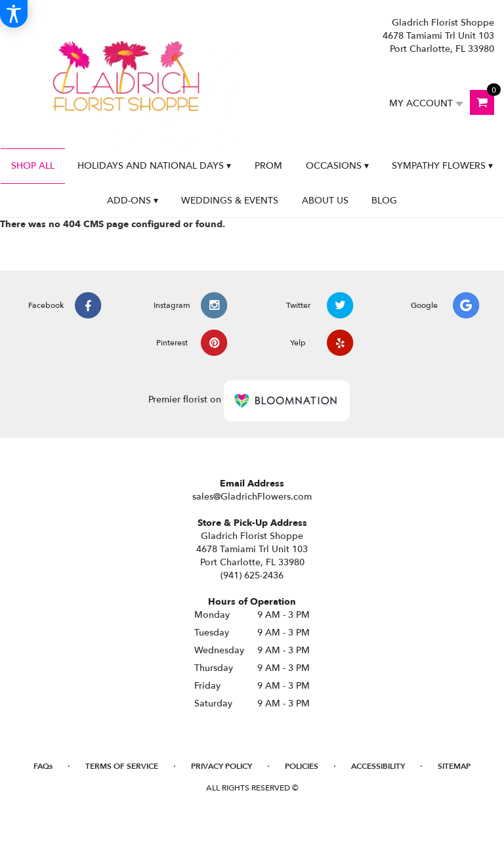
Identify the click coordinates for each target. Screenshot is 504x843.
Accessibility (378, 766)
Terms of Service (122, 766)
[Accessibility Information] (14, 14)
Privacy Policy (221, 766)
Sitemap (454, 766)
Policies (302, 766)
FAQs (43, 766)
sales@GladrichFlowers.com (252, 497)
